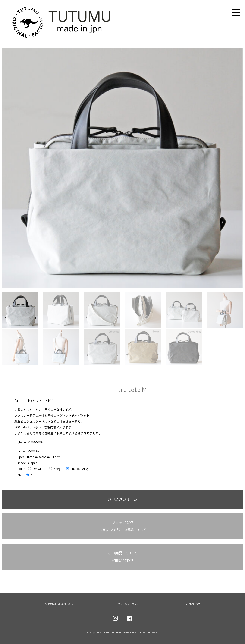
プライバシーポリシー (129, 604)
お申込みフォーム (122, 499)
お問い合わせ (193, 604)
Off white (37, 469)
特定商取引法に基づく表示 (59, 604)
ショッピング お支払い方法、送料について (122, 526)
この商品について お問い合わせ (122, 557)
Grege (56, 469)
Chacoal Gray (77, 469)
